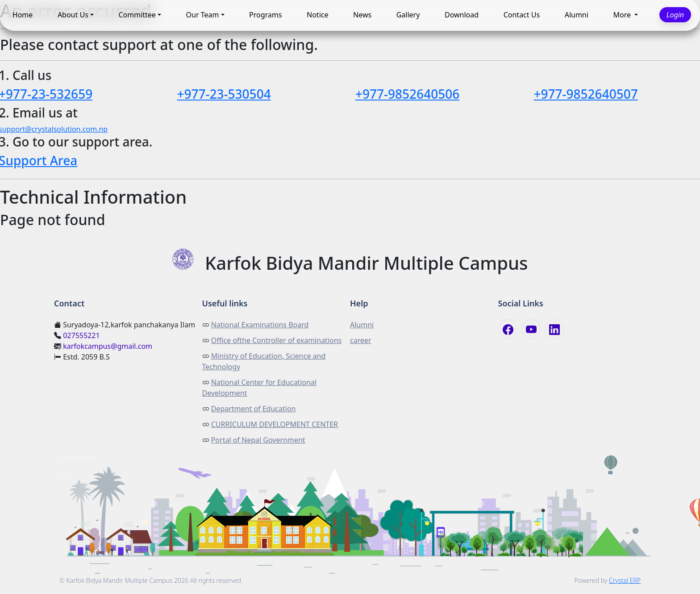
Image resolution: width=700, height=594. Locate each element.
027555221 (81, 335)
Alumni (577, 15)
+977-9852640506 (407, 94)
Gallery (408, 15)
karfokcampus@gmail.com (108, 346)
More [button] (623, 15)
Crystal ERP (625, 580)
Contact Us (522, 15)
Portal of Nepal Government (258, 440)
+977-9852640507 (586, 94)
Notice (317, 15)
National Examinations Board (260, 325)
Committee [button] (137, 15)
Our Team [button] (203, 15)
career (361, 340)
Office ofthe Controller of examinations (277, 340)
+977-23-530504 (224, 94)
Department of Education (254, 409)
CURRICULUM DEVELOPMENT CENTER (275, 424)
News (362, 15)
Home (23, 15)
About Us (73, 15)
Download (462, 15)
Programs (265, 15)
